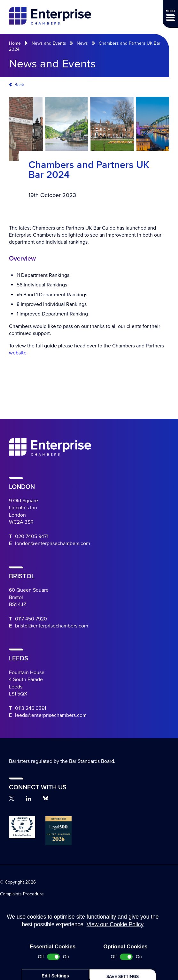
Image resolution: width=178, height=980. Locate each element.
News (82, 43)
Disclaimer (10, 923)
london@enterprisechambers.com (53, 543)
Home (15, 43)
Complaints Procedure (22, 894)
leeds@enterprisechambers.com (51, 715)
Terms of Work (14, 913)
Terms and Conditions (21, 904)
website (18, 353)
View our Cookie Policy (115, 955)
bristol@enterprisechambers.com (52, 626)
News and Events (49, 43)
